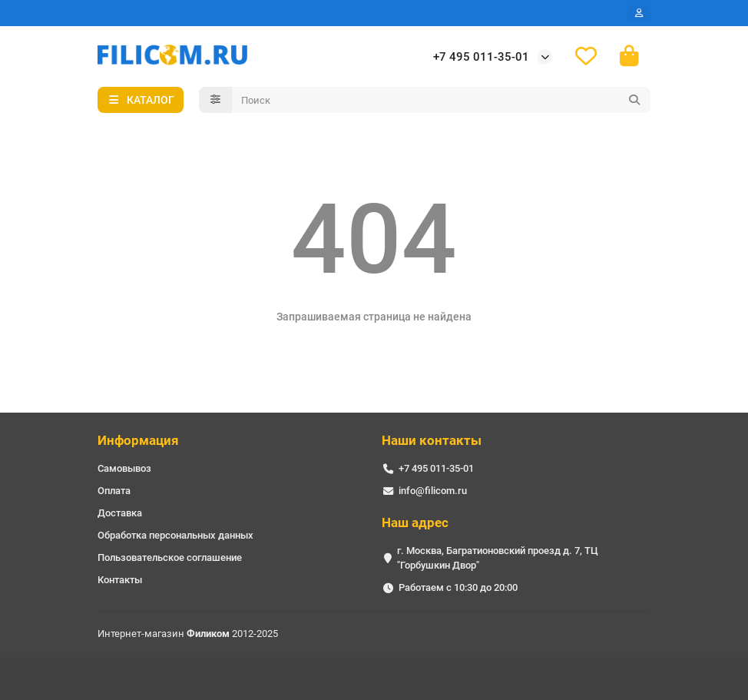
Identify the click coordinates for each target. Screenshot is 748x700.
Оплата (114, 491)
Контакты (120, 580)
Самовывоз (124, 468)
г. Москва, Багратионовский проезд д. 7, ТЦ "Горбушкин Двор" (498, 558)
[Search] (442, 100)
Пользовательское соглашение (170, 557)
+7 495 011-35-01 (481, 57)
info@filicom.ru (433, 491)
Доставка (120, 513)
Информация (138, 440)
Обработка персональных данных (175, 535)
